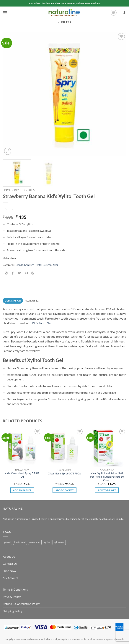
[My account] (124, 13)
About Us (9, 556)
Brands (20, 190)
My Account (11, 578)
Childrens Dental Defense (38, 265)
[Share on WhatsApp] (6, 273)
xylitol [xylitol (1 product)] (47, 542)
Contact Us (10, 563)
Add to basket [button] (22, 490)
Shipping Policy (13, 611)
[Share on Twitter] (20, 273)
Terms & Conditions (15, 589)
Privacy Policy (12, 597)
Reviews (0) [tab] (32, 301)
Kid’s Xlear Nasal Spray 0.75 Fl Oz (22, 475)
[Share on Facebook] (13, 273)
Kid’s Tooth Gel (42, 323)
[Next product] (6, 209)
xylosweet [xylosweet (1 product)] (59, 542)
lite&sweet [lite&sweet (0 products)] (20, 542)
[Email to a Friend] (26, 273)
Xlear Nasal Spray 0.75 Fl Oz (64, 473)
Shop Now (9, 571)
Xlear (32, 190)
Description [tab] (13, 301)
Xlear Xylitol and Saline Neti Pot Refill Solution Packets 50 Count (107, 477)
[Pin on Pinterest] (33, 273)
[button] (5, 13)
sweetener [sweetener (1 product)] (35, 542)
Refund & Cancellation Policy (21, 604)
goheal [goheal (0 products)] (7, 542)
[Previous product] (13, 209)
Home (7, 190)
